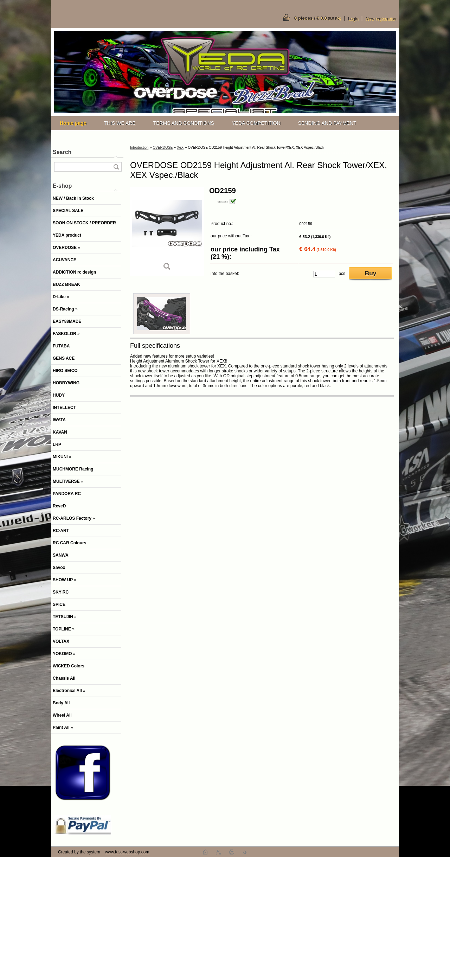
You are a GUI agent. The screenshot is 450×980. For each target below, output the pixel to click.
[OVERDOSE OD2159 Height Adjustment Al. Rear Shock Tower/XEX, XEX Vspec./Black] (167, 231)
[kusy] (324, 274)
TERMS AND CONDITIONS (184, 123)
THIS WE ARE (120, 123)
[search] (116, 167)
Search (62, 152)
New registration (381, 19)
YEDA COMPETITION (256, 123)
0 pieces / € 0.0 (317, 18)
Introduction (139, 148)
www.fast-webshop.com (127, 852)
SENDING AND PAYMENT (327, 123)
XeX (180, 148)
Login (353, 19)
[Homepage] (73, 123)
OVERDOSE (163, 148)
